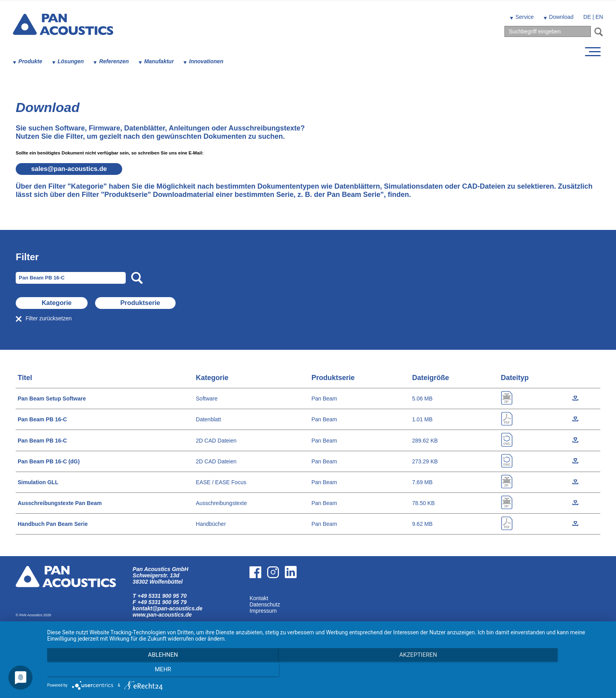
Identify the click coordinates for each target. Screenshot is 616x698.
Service (522, 17)
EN (597, 17)
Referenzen (117, 61)
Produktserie (193, 303)
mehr (524, 671)
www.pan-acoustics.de (162, 615)
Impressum (263, 611)
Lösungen (74, 61)
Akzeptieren (328, 671)
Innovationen (209, 61)
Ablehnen (131, 671)
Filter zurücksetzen (49, 318)
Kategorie (76, 303)
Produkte (33, 61)
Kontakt (259, 598)
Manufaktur (162, 61)
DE (584, 17)
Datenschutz (265, 604)
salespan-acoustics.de (77, 169)
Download (558, 17)
